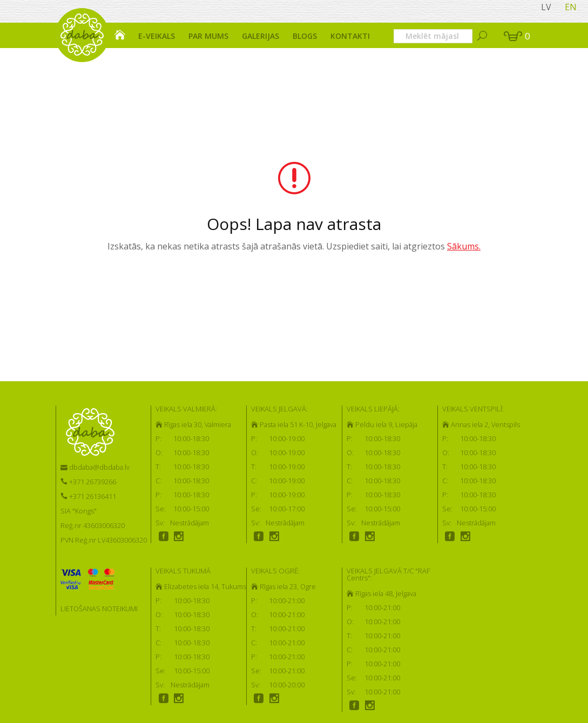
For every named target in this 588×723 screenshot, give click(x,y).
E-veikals (157, 36)
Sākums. (464, 246)
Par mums (208, 36)
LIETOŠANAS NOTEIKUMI (99, 609)
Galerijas (261, 36)
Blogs (305, 36)
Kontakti (350, 36)
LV (546, 7)
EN (571, 7)
